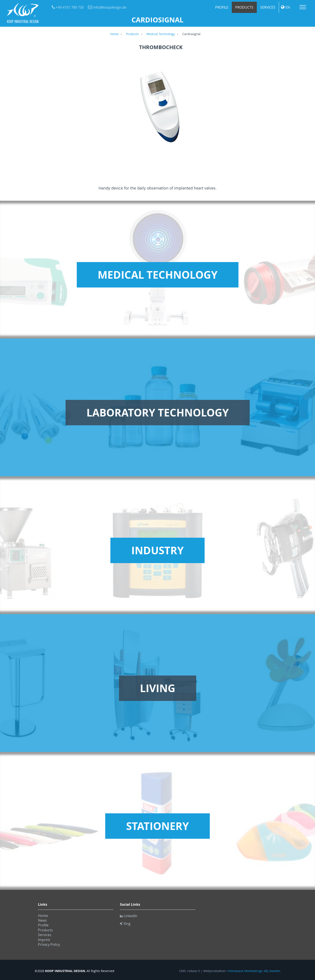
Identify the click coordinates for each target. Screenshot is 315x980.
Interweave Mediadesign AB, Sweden (254, 971)
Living (158, 688)
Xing (125, 924)
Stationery (157, 826)
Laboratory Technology (158, 413)
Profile (222, 7)
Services (268, 7)
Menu (303, 7)
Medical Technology (161, 34)
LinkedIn (129, 916)
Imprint (44, 940)
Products (244, 7)
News (42, 920)
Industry (157, 550)
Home (114, 34)
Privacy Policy (49, 944)
